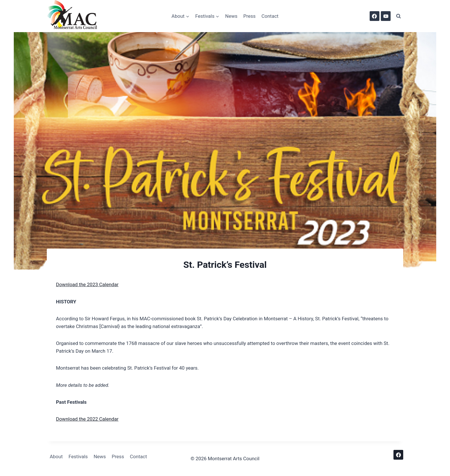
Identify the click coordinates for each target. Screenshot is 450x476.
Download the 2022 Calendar (87, 419)
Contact (270, 16)
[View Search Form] (398, 16)
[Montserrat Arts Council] (75, 16)
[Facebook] (375, 16)
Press (250, 16)
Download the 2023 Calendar (87, 284)
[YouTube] (386, 16)
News (231, 16)
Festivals (78, 457)
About (56, 457)
